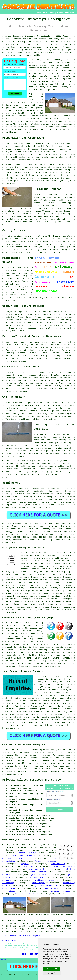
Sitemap (4, 960)
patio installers (38, 872)
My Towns (6, 975)
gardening (28, 867)
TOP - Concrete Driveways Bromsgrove (21, 936)
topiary (25, 864)
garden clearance (40, 875)
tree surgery (39, 883)
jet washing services (47, 886)
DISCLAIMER (69, 13)
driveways (7, 875)
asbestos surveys (28, 853)
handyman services (60, 891)
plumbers (7, 880)
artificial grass (44, 880)
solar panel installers (27, 894)
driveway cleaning (13, 858)
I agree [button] (47, 969)
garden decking (51, 888)
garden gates (37, 877)
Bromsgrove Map (10, 941)
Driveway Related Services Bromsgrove (32, 780)
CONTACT (60, 13)
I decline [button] (55, 969)
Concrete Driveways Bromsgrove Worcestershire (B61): (32, 36)
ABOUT (52, 13)
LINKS (45, 13)
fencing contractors (46, 861)
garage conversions (37, 869)
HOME (39, 13)
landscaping (8, 883)
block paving (9, 888)
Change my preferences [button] (52, 973)
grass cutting (57, 864)
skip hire (70, 869)
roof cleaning (10, 891)
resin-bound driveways (23, 856)
